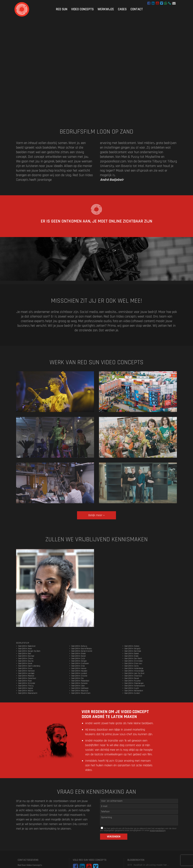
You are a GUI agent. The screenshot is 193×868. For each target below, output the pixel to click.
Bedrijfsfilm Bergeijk (132, 649)
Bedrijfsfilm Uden (78, 686)
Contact (137, 9)
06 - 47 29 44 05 (170, 3)
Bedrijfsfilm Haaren (79, 668)
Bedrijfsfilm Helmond (26, 671)
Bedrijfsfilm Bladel (79, 654)
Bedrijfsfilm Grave (25, 668)
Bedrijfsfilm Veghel (26, 688)
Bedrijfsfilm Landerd (79, 673)
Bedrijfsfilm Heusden (79, 671)
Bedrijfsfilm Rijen (25, 681)
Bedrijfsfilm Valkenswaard (135, 686)
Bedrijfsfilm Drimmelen (134, 661)
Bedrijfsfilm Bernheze (133, 651)
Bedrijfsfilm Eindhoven (80, 664)
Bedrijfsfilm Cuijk (78, 659)
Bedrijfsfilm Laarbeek (26, 673)
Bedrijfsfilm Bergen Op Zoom (29, 651)
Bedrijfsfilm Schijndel (27, 683)
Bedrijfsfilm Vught (132, 688)
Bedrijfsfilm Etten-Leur (133, 664)
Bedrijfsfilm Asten (25, 649)
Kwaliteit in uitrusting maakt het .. (151, 865)
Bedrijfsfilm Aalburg (79, 646)
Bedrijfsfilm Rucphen (133, 681)
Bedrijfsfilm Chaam (26, 659)
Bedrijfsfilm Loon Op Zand (134, 673)
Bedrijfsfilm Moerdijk (26, 676)
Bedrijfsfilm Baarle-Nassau (82, 649)
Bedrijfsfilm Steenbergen (134, 683)
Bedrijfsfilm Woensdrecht (28, 693)
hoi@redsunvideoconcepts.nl (174, 3)
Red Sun (62, 9)
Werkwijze (106, 9)
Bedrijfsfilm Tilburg (26, 686)
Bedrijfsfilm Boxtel (79, 656)
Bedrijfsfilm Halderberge (134, 668)
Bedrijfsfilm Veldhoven (80, 688)
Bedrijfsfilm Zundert (132, 693)
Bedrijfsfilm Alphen (132, 646)
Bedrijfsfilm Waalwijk (80, 691)
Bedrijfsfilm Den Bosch (133, 659)
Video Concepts (82, 9)
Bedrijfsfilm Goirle (131, 666)
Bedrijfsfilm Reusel (132, 678)
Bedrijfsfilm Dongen (79, 661)
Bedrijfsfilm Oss (77, 678)
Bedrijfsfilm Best (25, 654)
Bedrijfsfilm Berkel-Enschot (82, 651)
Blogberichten (136, 860)
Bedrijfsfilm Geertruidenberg (29, 666)
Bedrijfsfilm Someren (80, 683)
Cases (122, 9)
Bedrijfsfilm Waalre (26, 691)
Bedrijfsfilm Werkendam (134, 691)
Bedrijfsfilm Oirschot (79, 676)
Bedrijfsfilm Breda (131, 656)
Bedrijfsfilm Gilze (78, 666)
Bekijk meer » (96, 515)
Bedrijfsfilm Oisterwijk (133, 676)
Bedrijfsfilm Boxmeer (26, 656)
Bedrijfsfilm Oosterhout (27, 678)
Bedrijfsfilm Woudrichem (81, 693)
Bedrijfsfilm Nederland (27, 646)
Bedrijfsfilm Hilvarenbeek (134, 671)
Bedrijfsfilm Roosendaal (80, 681)
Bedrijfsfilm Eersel (25, 664)
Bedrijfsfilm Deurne (26, 661)
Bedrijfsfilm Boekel (132, 654)
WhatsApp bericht (166, 3)
